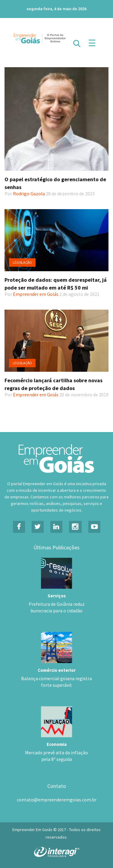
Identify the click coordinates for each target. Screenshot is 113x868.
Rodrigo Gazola (29, 194)
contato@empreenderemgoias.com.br (57, 800)
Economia (57, 744)
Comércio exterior (57, 670)
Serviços (57, 596)
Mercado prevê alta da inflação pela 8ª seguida (56, 756)
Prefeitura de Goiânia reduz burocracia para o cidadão (57, 607)
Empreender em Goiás (36, 294)
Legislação (22, 262)
